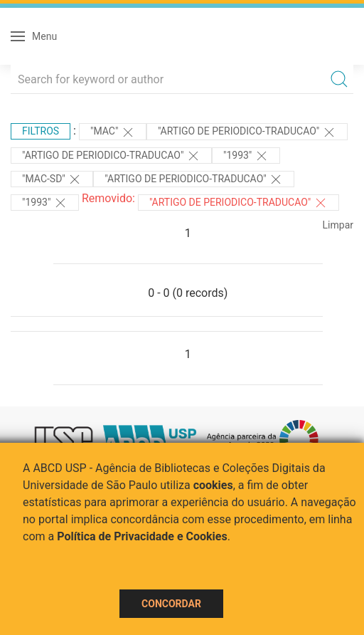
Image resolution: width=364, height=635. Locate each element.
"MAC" (113, 132)
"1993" (246, 156)
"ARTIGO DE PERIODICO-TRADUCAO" (247, 132)
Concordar (171, 604)
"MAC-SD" (52, 179)
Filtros (41, 131)
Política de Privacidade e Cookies (142, 536)
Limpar (338, 225)
